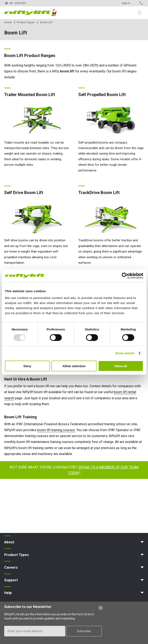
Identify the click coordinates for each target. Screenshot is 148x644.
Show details (125, 353)
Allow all (121, 366)
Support (11, 580)
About (9, 542)
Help (8, 593)
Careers (11, 567)
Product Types (26, 22)
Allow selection (74, 366)
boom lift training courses (56, 430)
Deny (27, 366)
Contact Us (134, 3)
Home (8, 22)
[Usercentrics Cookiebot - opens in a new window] (125, 276)
